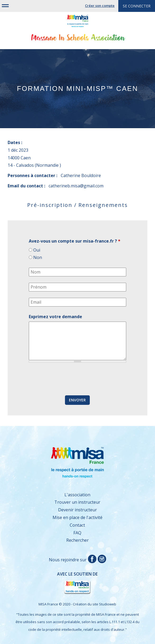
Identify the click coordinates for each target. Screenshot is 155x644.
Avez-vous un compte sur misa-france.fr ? (75, 241)
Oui (37, 250)
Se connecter (137, 6)
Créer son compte (100, 6)
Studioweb (108, 604)
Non (38, 257)
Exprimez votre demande (55, 317)
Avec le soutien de (55, 583)
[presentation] (69, 379)
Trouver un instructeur (77, 502)
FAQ (77, 533)
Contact (77, 525)
